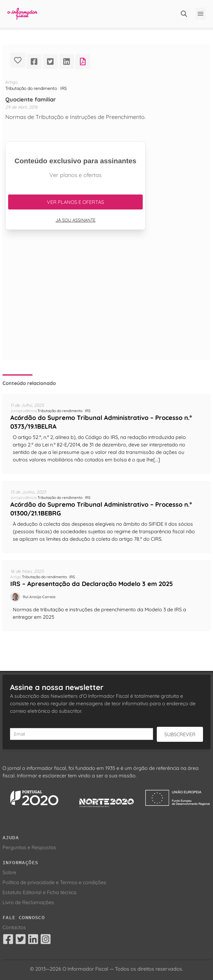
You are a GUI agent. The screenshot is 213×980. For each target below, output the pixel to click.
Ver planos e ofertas (75, 202)
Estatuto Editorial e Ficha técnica (40, 892)
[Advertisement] (75, 302)
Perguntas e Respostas (29, 847)
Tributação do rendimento (31, 88)
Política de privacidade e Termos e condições (54, 882)
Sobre (9, 872)
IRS (64, 88)
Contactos (14, 927)
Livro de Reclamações (28, 902)
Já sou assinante (76, 220)
